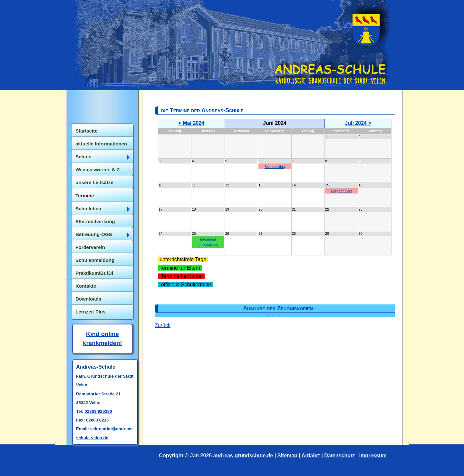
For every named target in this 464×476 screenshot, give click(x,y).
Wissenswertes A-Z (97, 169)
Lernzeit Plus (90, 312)
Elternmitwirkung (95, 221)
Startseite (86, 131)
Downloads (88, 299)
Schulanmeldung (95, 260)
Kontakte (86, 286)
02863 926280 (98, 411)
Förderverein (90, 247)
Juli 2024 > (358, 123)
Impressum (373, 456)
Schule (83, 157)
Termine (85, 196)
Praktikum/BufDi (94, 273)
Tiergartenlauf (341, 191)
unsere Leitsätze (94, 182)
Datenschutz (339, 456)
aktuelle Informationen (101, 144)
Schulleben (88, 208)
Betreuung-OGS (94, 234)
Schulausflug (275, 167)
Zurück (163, 325)
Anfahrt (311, 456)
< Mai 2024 (192, 123)
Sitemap (287, 456)
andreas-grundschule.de (243, 456)
